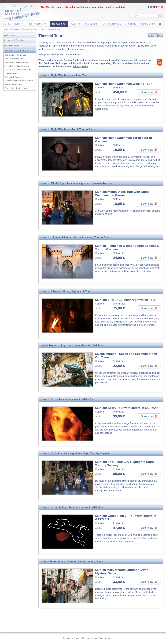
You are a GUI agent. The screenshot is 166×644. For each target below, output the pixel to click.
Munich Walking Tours (15, 59)
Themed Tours (11, 73)
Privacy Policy (81, 66)
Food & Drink (148, 24)
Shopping (131, 24)
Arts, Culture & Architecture (17, 66)
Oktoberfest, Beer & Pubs (16, 62)
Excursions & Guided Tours (17, 50)
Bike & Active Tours (13, 85)
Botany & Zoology (12, 45)
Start (8, 24)
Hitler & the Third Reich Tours (18, 70)
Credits (108, 638)
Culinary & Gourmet (14, 77)
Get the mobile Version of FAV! (74, 638)
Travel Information (37, 24)
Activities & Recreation (84, 24)
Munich (18, 24)
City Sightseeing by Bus (15, 55)
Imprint (89, 638)
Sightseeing (59, 24)
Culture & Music (112, 24)
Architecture (10, 35)
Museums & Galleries (14, 40)
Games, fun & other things (16, 88)
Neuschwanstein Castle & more (19, 81)
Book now (149, 92)
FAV (6, 29)
